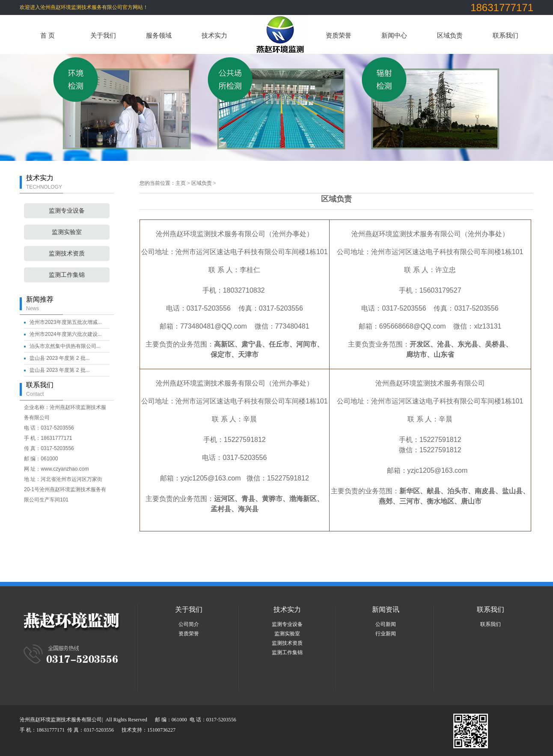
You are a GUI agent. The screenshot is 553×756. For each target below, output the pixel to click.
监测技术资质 (67, 253)
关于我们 (103, 35)
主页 (181, 183)
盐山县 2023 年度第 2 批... (60, 358)
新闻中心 (394, 35)
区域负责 (450, 35)
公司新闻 (386, 624)
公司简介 (189, 624)
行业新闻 (386, 634)
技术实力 (214, 35)
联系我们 (505, 35)
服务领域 (159, 35)
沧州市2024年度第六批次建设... (66, 334)
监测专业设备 (67, 211)
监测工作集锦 (67, 275)
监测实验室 (67, 232)
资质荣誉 (339, 35)
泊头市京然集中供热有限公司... (65, 346)
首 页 (48, 35)
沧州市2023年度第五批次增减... (66, 322)
